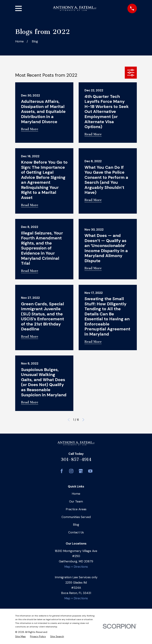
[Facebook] (62, 471)
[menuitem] (21, 636)
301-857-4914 (76, 459)
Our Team (76, 501)
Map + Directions (76, 567)
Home (76, 494)
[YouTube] (90, 471)
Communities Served (76, 517)
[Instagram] (71, 471)
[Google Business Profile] (81, 471)
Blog (76, 525)
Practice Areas (76, 509)
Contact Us (76, 532)
